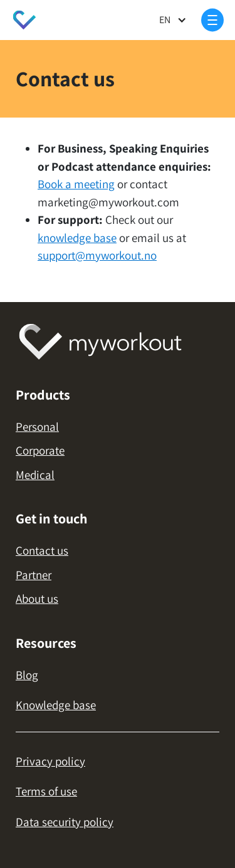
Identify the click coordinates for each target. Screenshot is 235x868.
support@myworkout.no (97, 255)
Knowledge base (56, 705)
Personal (37, 426)
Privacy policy (50, 761)
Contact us (42, 550)
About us (37, 598)
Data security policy (65, 822)
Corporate (40, 450)
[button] (173, 20)
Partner (34, 575)
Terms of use (46, 791)
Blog (27, 675)
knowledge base (77, 238)
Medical (35, 475)
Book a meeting (76, 184)
